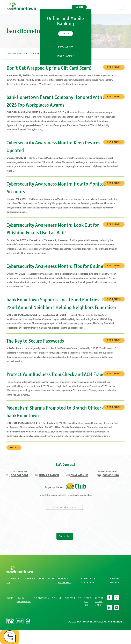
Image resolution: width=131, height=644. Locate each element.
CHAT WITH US (79, 475)
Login (79, 7)
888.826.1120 (111, 475)
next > (14, 447)
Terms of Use (88, 602)
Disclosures (41, 598)
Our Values (38, 53)
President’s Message (17, 53)
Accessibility (73, 598)
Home (10, 598)
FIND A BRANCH (49, 475)
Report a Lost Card (99, 602)
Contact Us (13, 581)
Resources (47, 579)
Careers (29, 579)
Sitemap (57, 598)
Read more (114, 67)
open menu (123, 9)
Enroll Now (65, 47)
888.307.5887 (20, 475)
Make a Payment (66, 56)
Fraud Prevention (24, 600)
